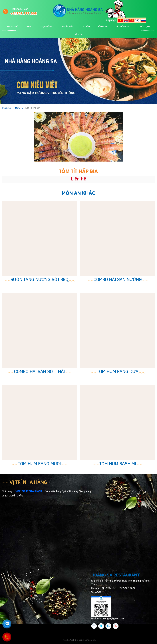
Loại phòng (46, 27)
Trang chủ (13, 27)
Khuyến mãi (66, 27)
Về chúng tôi (123, 27)
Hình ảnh (103, 27)
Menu (29, 27)
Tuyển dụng (144, 27)
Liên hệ (78, 34)
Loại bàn (85, 27)
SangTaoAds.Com (87, 640)
